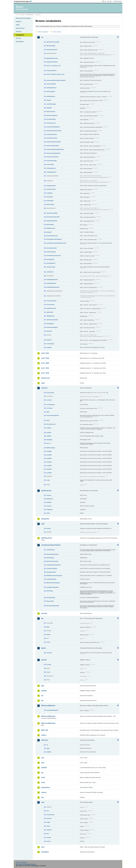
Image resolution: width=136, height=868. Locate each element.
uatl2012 (49, 752)
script (48, 480)
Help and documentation (23, 18)
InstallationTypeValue (53, 587)
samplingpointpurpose (53, 287)
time (48, 834)
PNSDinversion (51, 228)
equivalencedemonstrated (54, 131)
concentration (50, 815)
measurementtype (52, 161)
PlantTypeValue (51, 598)
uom (43, 802)
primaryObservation (52, 236)
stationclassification (52, 320)
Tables (18, 25)
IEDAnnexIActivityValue (53, 583)
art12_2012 (45, 353)
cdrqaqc (49, 100)
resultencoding (51, 267)
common (44, 388)
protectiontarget (51, 252)
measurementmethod (52, 157)
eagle (48, 748)
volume (48, 841)
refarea (48, 634)
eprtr (43, 524)
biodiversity (45, 378)
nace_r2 (49, 443)
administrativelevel (52, 50)
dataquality (45, 519)
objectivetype (50, 204)
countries (49, 400)
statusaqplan (50, 324)
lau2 (43, 763)
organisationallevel (52, 221)
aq (42, 37)
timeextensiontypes (52, 327)
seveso (44, 792)
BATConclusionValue (52, 561)
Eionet (23, 15)
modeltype (49, 193)
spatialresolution (51, 308)
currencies (49, 408)
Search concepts (57, 32)
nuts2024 (49, 473)
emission (49, 818)
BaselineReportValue (52, 554)
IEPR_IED (45, 730)
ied (42, 701)
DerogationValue (51, 572)
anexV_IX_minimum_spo (54, 66)
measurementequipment (53, 153)
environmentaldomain (53, 415)
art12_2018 (45, 358)
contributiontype (51, 104)
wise (43, 847)
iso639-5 (49, 436)
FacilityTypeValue (51, 579)
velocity (49, 837)
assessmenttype (51, 84)
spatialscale (50, 312)
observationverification (53, 217)
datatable (49, 108)
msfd (43, 777)
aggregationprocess (52, 58)
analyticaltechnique (52, 62)
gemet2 (44, 660)
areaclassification (51, 71)
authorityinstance (51, 88)
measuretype (50, 164)
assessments (50, 393)
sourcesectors (51, 305)
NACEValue (50, 591)
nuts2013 (49, 462)
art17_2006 (45, 363)
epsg (48, 420)
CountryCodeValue (52, 568)
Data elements (20, 28)
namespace (50, 197)
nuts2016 (49, 466)
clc (47, 745)
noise (43, 782)
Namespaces (20, 42)
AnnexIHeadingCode (52, 710)
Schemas (19, 32)
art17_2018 (45, 373)
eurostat (44, 613)
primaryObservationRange (54, 239)
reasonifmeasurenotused (54, 256)
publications (46, 787)
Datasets (18, 22)
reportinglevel (50, 259)
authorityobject (51, 91)
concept (49, 664)
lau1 (43, 758)
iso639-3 (49, 433)
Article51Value (51, 550)
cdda (43, 383)
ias (42, 696)
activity (48, 528)
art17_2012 (45, 368)
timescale (49, 331)
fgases (44, 648)
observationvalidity (52, 213)
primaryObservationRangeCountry (56, 243)
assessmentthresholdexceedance (56, 80)
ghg (43, 686)
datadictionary (46, 491)
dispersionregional (52, 115)
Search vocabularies (43, 32)
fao (42, 618)
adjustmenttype (51, 46)
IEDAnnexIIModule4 (48, 723)
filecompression (51, 424)
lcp (42, 773)
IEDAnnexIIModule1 (48, 706)
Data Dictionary (30, 15)
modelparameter (51, 186)
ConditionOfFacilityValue (54, 565)
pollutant (49, 232)
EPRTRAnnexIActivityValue (54, 576)
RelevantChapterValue (53, 606)
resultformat (50, 272)
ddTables (49, 502)
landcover (45, 740)
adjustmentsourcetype (53, 42)
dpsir (48, 412)
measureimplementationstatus (55, 149)
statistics (49, 830)
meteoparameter (51, 168)
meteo (48, 826)
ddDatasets (50, 499)
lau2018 (44, 768)
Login (105, 1)
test (42, 797)
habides (44, 691)
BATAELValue (50, 558)
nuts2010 (49, 458)
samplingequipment (52, 280)
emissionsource (51, 123)
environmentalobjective (53, 127)
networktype (50, 201)
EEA (24, 1)
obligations (50, 510)
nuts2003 (49, 451)
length (48, 822)
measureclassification (53, 146)
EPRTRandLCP (47, 538)
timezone (49, 340)
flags (48, 627)
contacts (49, 495)
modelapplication (51, 172)
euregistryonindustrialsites (51, 545)
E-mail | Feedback (21, 862)
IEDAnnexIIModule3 (48, 716)
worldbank (45, 852)
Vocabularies (20, 35)
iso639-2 (49, 428)
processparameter (52, 248)
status (48, 513)
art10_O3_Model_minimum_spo (55, 74)
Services (18, 38)
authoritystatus (51, 96)
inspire (44, 735)
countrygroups (51, 405)
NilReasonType (51, 448)
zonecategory (50, 344)
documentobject (51, 119)
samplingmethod (51, 283)
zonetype (49, 347)
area (48, 811)
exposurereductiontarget (54, 142)
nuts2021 (49, 469)
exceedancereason (52, 138)
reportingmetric (51, 263)
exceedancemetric (52, 134)
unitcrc (48, 642)
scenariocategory (51, 301)
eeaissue (49, 506)
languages (49, 440)
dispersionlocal (51, 112)
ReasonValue (50, 601)
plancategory (50, 225)
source (48, 672)
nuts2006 (49, 455)
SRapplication (50, 316)
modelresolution (51, 189)
